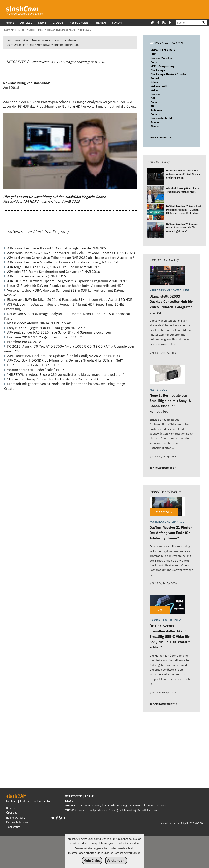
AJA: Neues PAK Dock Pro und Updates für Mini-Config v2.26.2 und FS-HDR (64, 356)
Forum (117, 22)
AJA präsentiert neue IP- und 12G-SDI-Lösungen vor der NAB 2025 (58, 248)
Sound (155, 78)
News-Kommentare (56, 45)
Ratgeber (101, 805)
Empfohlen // (159, 162)
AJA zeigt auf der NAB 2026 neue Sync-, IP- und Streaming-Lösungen (59, 332)
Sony (154, 62)
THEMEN (71, 810)
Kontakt (11, 808)
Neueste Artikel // (165, 492)
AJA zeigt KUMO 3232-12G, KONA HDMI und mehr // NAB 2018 (55, 267)
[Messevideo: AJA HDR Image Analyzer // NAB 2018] (65, 30)
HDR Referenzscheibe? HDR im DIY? (34, 365)
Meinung (122, 805)
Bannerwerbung (16, 818)
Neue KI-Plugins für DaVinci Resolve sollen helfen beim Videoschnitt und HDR (65, 286)
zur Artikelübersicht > (164, 704)
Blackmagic (158, 70)
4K (152, 106)
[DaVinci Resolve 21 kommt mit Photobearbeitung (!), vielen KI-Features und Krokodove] (156, 213)
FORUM (90, 796)
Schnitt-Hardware (148, 810)
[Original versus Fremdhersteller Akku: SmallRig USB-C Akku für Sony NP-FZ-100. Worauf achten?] (167, 605)
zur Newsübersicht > (163, 468)
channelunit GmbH (39, 801)
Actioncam (157, 110)
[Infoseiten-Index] (26, 30)
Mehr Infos (92, 860)
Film (154, 54)
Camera (155, 114)
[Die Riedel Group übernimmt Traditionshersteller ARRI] (156, 195)
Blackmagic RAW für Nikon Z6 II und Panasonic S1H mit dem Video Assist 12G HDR (70, 299)
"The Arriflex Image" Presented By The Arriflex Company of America (58, 379)
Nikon (154, 82)
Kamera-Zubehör (161, 58)
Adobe (155, 122)
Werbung (161, 805)
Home (10, 22)
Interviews (135, 805)
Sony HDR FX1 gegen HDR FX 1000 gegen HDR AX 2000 (49, 328)
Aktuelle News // (164, 260)
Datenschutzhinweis (18, 822)
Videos (58, 22)
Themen (100, 22)
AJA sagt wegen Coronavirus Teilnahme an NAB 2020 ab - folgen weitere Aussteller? (71, 258)
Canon (155, 102)
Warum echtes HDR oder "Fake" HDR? (36, 370)
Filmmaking (129, 810)
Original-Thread (24, 45)
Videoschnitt (159, 86)
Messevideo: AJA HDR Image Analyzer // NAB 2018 (42, 201)
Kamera (155, 94)
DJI (153, 98)
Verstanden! (116, 860)
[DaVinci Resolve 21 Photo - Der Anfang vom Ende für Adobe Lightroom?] (156, 230)
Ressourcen (79, 22)
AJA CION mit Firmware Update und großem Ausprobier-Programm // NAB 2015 (67, 281)
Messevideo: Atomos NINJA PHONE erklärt (39, 323)
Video (154, 90)
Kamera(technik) (161, 118)
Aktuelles (148, 805)
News (42, 22)
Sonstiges (115, 810)
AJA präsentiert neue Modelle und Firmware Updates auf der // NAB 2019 (62, 262)
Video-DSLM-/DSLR (163, 50)
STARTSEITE (74, 796)
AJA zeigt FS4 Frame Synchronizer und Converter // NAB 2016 (54, 272)
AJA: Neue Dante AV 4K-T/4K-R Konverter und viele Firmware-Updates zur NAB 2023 (71, 253)
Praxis (111, 805)
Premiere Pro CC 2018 (24, 342)
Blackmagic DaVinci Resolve (169, 74)
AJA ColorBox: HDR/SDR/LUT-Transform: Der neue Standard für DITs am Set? (65, 360)
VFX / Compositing (162, 66)
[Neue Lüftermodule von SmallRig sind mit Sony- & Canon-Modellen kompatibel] (167, 375)
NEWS (69, 801)
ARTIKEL (71, 805)
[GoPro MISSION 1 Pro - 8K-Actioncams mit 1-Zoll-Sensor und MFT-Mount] (156, 177)
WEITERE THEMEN (166, 43)
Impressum (13, 827)
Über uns (12, 813)
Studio (155, 126)
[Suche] (187, 23)
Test (81, 805)
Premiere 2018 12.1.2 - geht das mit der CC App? (45, 337)
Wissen (89, 805)
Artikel (26, 22)
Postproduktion (98, 810)
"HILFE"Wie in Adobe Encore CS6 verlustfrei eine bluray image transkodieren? (66, 374)
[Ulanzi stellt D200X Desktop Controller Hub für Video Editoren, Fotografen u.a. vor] (167, 276)
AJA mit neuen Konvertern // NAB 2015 (37, 276)
